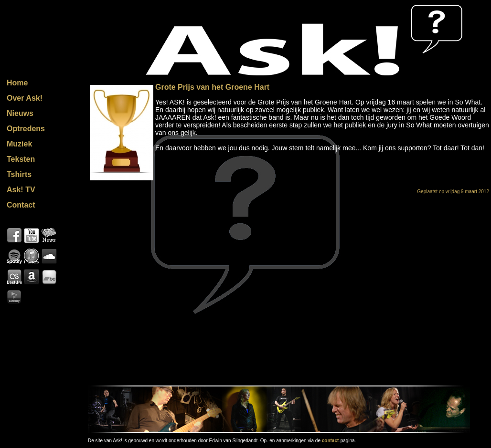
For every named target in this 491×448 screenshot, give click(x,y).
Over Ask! (25, 98)
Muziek (19, 144)
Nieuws (20, 113)
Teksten (21, 159)
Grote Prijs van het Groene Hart (212, 87)
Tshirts (19, 174)
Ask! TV (21, 190)
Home (17, 83)
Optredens (26, 129)
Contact (21, 205)
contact (331, 441)
